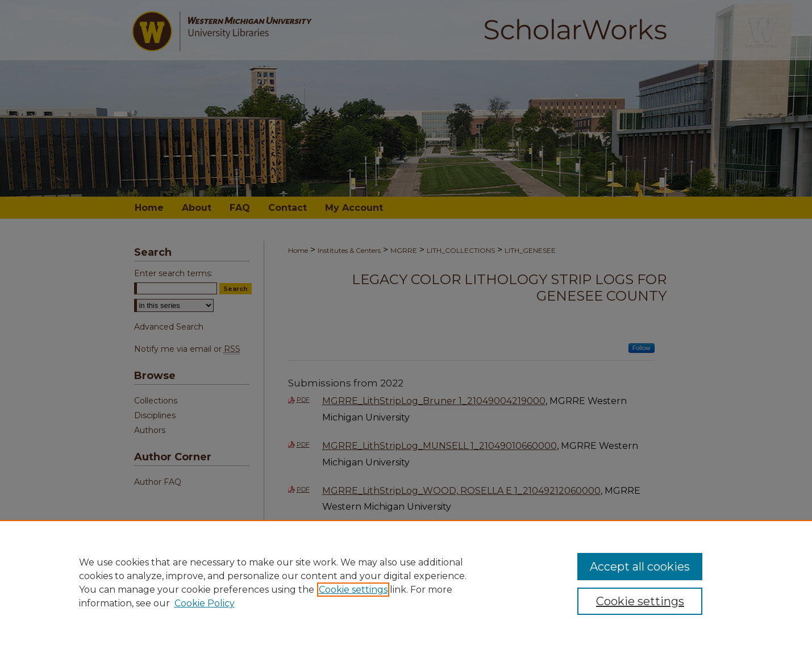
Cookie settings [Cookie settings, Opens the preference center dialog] (640, 601)
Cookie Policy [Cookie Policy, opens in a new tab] (205, 603)
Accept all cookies (640, 567)
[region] (406, 582)
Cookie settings (353, 590)
